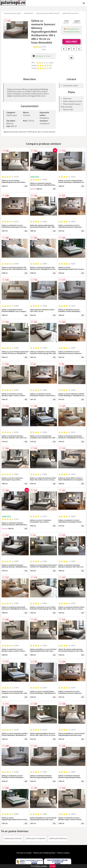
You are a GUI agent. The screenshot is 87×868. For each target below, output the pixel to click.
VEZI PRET (71, 41)
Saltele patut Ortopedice (36, 838)
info (26, 186)
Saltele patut (29, 13)
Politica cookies (63, 853)
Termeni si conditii (24, 853)
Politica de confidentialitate (44, 853)
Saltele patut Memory (58, 838)
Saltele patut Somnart (70, 13)
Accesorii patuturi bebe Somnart (48, 13)
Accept (52, 866)
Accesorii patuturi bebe (13, 13)
